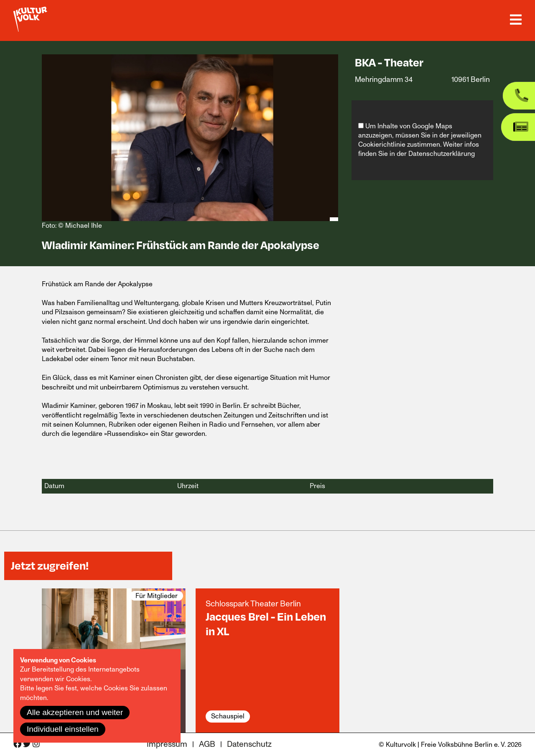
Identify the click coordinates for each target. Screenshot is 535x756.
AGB (207, 745)
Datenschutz (249, 745)
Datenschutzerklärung (442, 154)
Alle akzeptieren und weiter (75, 712)
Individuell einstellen (63, 729)
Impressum (167, 745)
